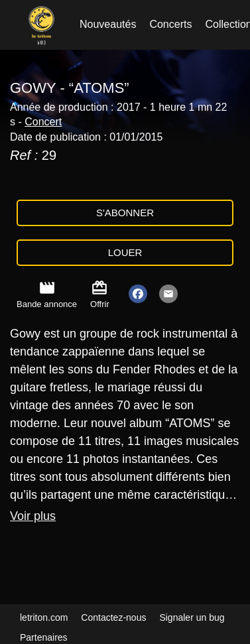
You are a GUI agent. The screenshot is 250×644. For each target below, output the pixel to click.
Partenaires (44, 637)
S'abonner (125, 213)
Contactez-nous (113, 617)
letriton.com (44, 617)
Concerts (170, 24)
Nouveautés (108, 24)
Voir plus (33, 516)
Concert (43, 122)
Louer (125, 252)
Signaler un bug (192, 617)
